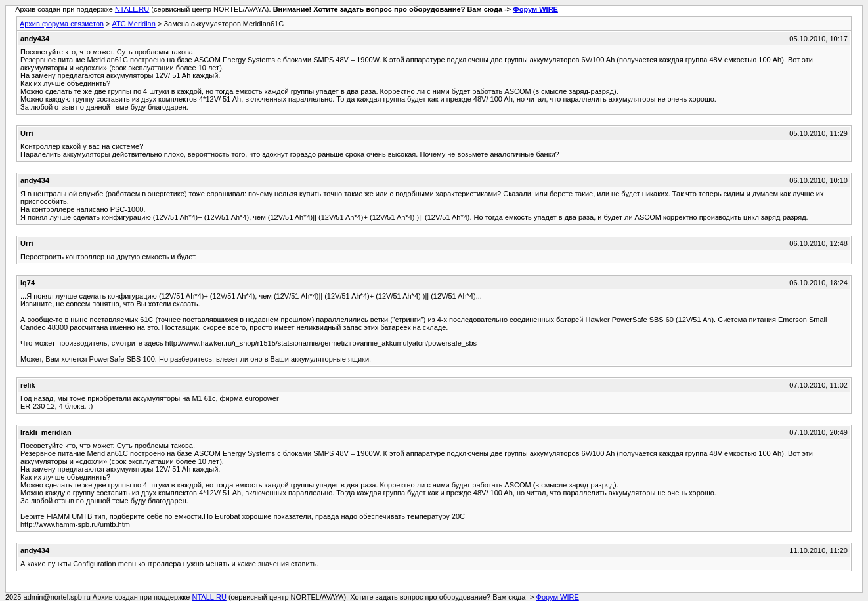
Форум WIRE (535, 9)
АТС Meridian (133, 24)
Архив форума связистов (62, 24)
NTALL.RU (132, 9)
